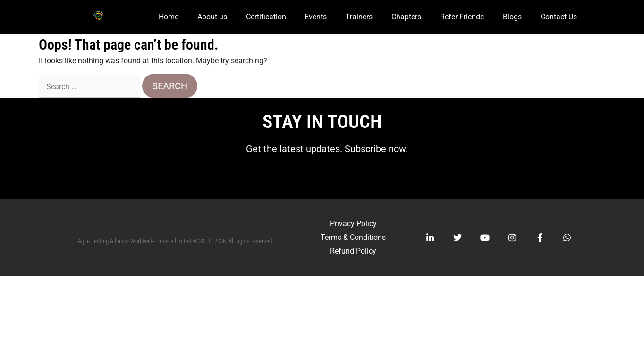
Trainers (359, 17)
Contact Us (559, 17)
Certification (266, 17)
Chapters (406, 17)
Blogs (512, 17)
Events (316, 17)
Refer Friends (462, 17)
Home (169, 17)
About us (212, 17)
